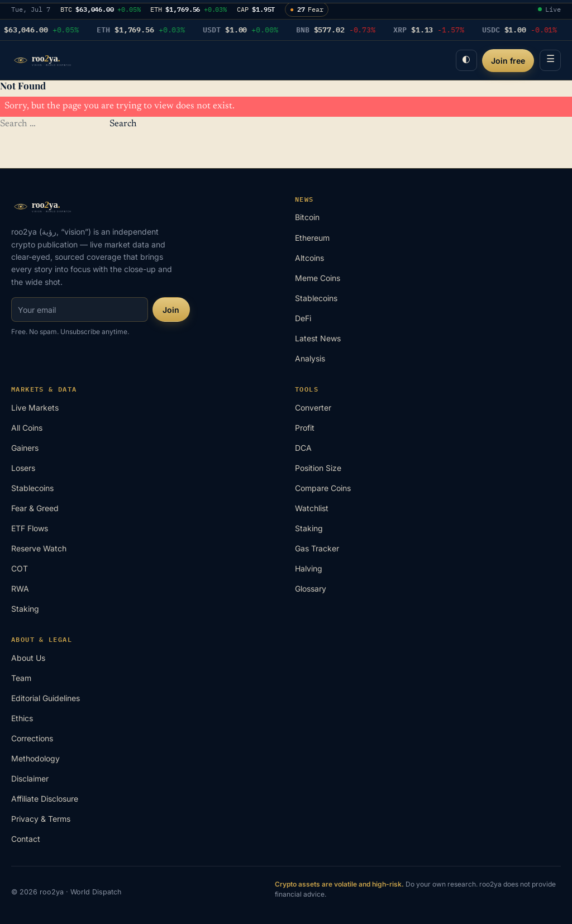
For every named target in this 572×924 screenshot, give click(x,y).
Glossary (311, 589)
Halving (309, 568)
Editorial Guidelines (46, 698)
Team (21, 678)
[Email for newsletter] (80, 309)
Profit (305, 428)
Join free (508, 61)
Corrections (32, 738)
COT (20, 568)
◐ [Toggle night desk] (466, 60)
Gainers (25, 448)
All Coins (27, 428)
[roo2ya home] (53, 60)
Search (123, 124)
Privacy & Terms (41, 819)
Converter (313, 408)
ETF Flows (30, 528)
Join (171, 310)
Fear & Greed (35, 508)
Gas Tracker (317, 548)
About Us (28, 658)
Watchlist (312, 508)
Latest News (318, 338)
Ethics (22, 718)
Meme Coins (318, 278)
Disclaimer (30, 778)
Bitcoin (307, 217)
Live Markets (35, 408)
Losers (23, 468)
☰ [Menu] (550, 60)
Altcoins (309, 258)
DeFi (303, 318)
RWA (20, 589)
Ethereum (312, 238)
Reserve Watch (39, 548)
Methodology (35, 758)
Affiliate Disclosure (45, 799)
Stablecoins (316, 298)
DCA (303, 448)
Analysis (310, 358)
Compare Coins (323, 488)
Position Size (318, 468)
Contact (26, 839)
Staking (25, 609)
